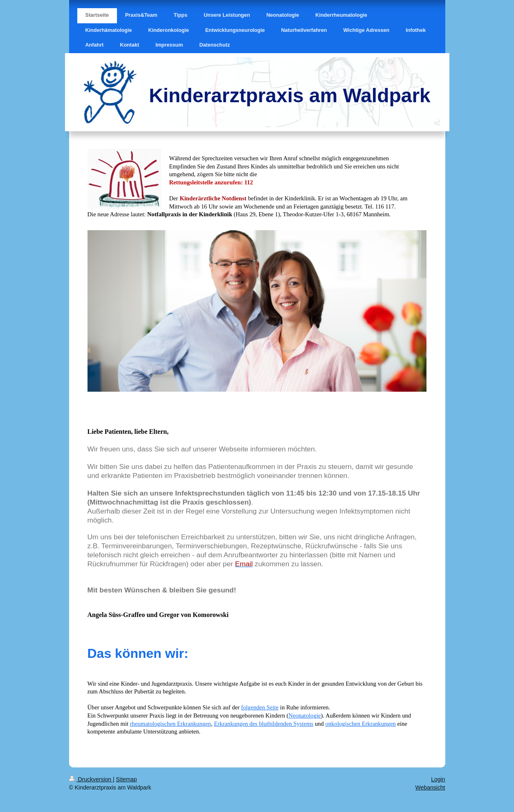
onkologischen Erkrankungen (361, 724)
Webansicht (430, 787)
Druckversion (91, 779)
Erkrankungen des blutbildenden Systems (264, 724)
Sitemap (127, 779)
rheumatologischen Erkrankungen (171, 724)
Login (438, 779)
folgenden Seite (260, 707)
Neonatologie (305, 716)
